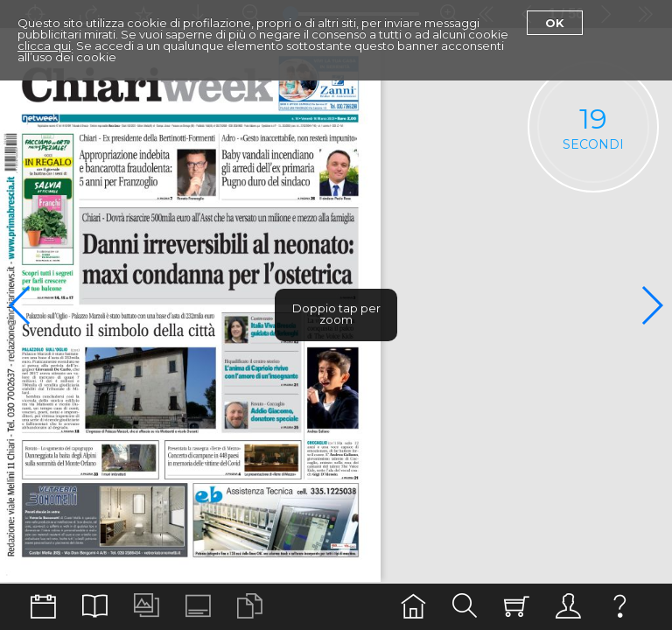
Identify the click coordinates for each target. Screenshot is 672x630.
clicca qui (44, 45)
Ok (555, 23)
